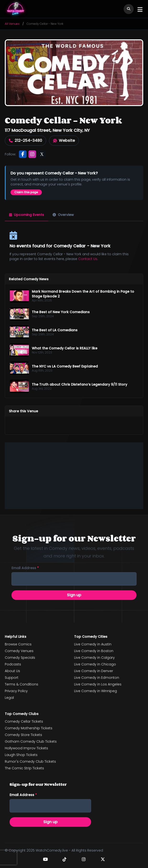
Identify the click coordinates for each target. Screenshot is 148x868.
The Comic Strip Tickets (24, 768)
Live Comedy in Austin (93, 644)
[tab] (27, 215)
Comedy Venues (19, 651)
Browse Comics (18, 644)
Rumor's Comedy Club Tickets (30, 761)
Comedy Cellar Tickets (24, 721)
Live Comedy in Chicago (95, 664)
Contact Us (88, 259)
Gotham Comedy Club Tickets (31, 741)
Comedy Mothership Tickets (29, 728)
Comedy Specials (20, 658)
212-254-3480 (25, 141)
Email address (25, 568)
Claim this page (26, 192)
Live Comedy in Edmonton (97, 678)
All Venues (12, 24)
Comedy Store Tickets (23, 735)
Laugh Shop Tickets (21, 755)
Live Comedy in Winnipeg (96, 691)
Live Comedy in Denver (94, 671)
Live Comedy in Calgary (94, 658)
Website (64, 141)
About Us (12, 671)
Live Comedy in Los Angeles (98, 684)
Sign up (74, 595)
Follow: (10, 154)
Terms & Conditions (22, 684)
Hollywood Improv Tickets (26, 748)
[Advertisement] (74, 476)
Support (12, 678)
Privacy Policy (16, 691)
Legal (9, 698)
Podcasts (13, 664)
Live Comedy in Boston (94, 651)
